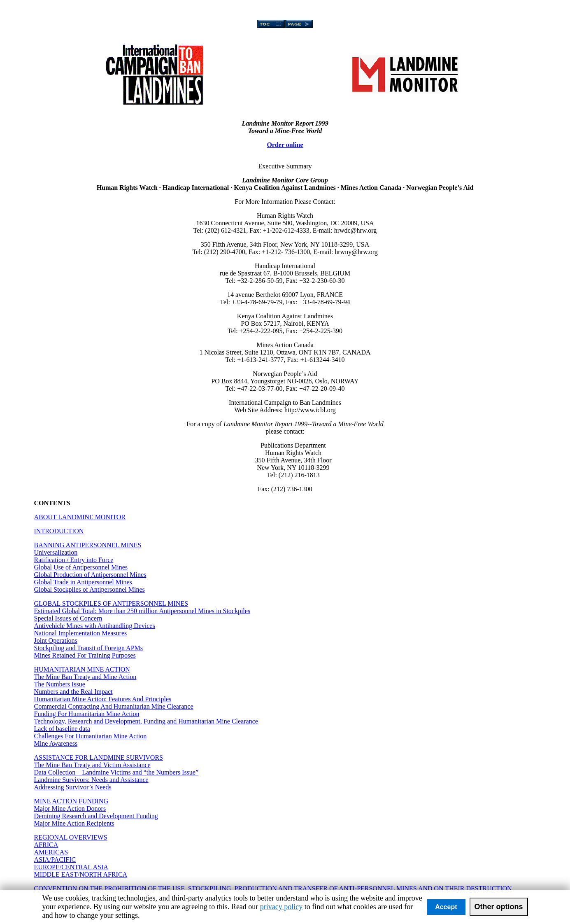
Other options (499, 907)
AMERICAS (51, 852)
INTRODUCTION (59, 531)
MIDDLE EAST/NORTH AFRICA (81, 874)
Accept (446, 907)
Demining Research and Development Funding (96, 816)
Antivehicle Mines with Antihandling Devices (95, 626)
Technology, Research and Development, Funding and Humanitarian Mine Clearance (146, 721)
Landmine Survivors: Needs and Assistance (91, 780)
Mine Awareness (56, 743)
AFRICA (46, 845)
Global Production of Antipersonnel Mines (90, 575)
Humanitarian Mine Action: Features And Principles (103, 699)
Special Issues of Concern (68, 618)
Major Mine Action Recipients (74, 823)
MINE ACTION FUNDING (71, 801)
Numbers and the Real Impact (73, 692)
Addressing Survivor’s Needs (73, 787)
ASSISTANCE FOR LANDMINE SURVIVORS (99, 757)
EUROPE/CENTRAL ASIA (71, 867)
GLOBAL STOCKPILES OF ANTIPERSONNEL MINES (111, 603)
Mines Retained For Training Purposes (85, 655)
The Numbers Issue (60, 684)
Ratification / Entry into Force (74, 560)
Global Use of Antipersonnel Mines (81, 567)
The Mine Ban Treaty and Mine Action (85, 677)
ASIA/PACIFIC (55, 860)
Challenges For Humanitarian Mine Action (91, 736)
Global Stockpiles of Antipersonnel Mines (90, 589)
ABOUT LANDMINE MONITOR (80, 517)
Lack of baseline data (62, 729)
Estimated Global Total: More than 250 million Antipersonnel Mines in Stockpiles (142, 611)
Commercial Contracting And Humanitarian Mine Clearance (114, 706)
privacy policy (281, 907)
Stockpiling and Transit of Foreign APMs (88, 648)
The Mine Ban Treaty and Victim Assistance (92, 765)
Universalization (56, 552)
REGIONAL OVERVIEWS (71, 837)
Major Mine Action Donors (70, 808)
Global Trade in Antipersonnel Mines (83, 582)
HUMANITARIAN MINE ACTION (82, 669)
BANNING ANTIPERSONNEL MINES (88, 545)
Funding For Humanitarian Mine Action (87, 714)
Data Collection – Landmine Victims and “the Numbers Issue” (116, 772)
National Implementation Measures (81, 633)
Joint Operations (56, 640)
